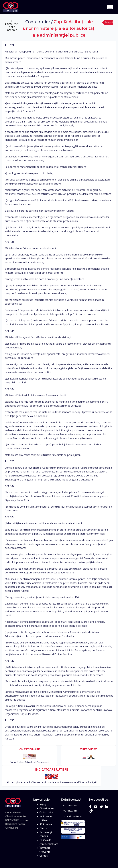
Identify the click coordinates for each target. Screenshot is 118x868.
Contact (44, 856)
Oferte (43, 828)
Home (43, 805)
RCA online (46, 824)
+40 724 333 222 (70, 805)
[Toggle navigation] (110, 7)
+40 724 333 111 (70, 811)
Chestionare (47, 808)
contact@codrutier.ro (72, 816)
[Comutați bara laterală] (12, 25)
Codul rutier (38, 22)
